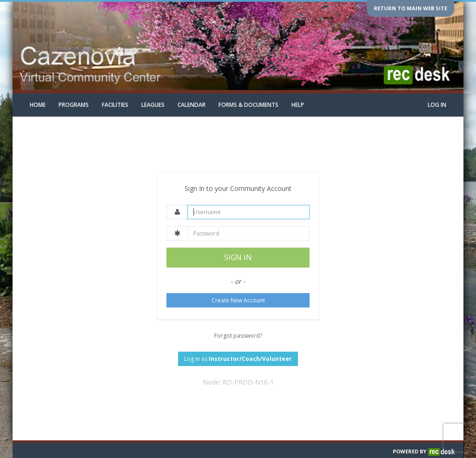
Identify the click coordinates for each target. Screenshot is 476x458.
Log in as (238, 359)
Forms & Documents (248, 105)
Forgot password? (238, 336)
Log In (437, 105)
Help (298, 105)
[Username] (248, 212)
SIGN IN (238, 257)
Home (38, 105)
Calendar (192, 105)
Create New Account (238, 300)
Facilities (115, 105)
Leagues (153, 105)
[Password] (248, 233)
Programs (74, 105)
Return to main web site (410, 8)
